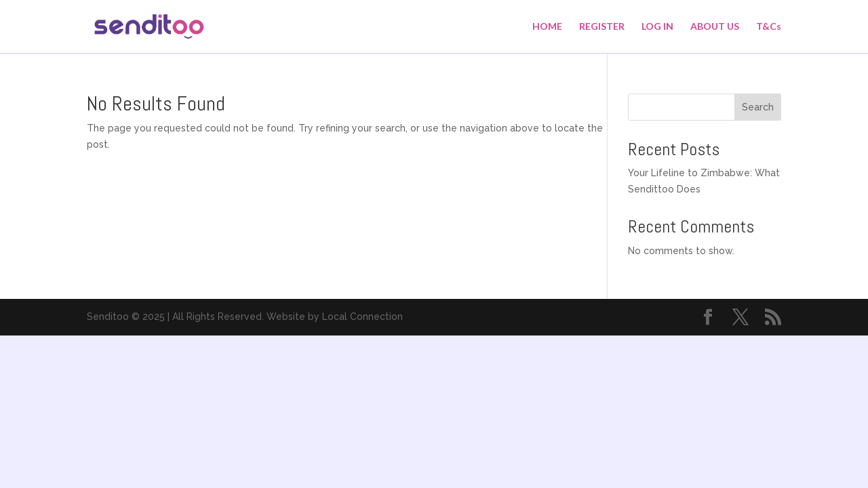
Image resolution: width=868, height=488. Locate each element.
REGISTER (602, 27)
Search (758, 107)
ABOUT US (715, 27)
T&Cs (769, 27)
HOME (547, 27)
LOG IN (657, 27)
